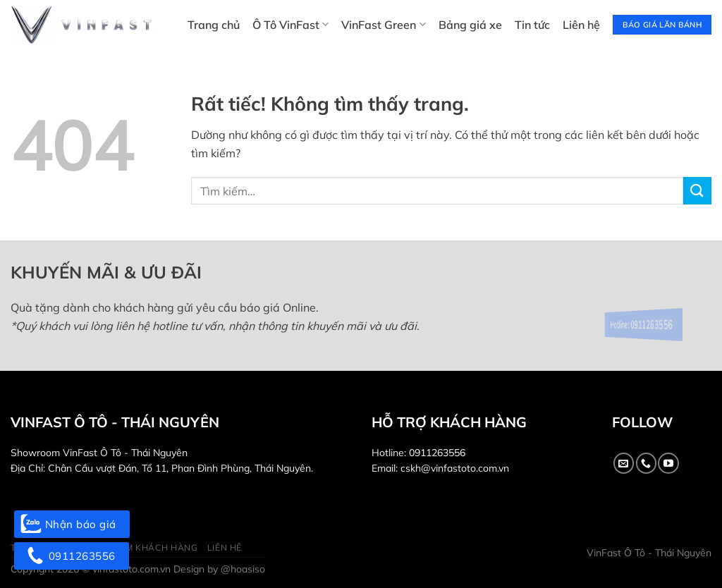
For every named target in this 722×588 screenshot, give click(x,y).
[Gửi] (697, 191)
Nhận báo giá (72, 524)
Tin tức (532, 25)
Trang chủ (214, 25)
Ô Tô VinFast (290, 25)
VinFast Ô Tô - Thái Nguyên (649, 553)
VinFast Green (383, 25)
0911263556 (437, 453)
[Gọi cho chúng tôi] (646, 463)
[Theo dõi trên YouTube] (668, 463)
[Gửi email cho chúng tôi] (624, 463)
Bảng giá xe (470, 25)
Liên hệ (581, 25)
